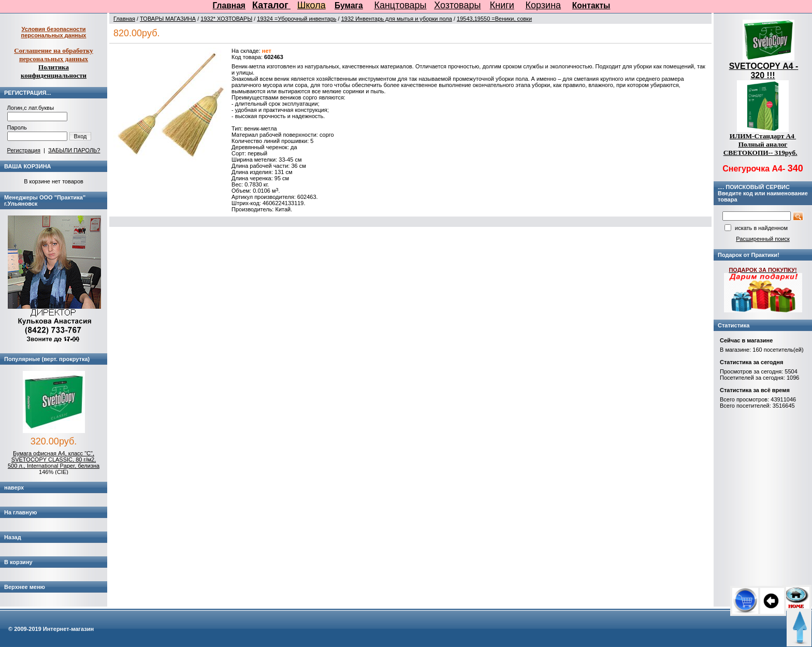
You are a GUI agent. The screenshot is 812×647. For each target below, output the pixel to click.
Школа (311, 5)
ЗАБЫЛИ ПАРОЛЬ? (74, 150)
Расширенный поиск (763, 239)
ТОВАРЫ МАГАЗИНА (168, 19)
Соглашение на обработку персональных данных (54, 55)
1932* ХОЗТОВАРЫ (226, 19)
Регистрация (24, 150)
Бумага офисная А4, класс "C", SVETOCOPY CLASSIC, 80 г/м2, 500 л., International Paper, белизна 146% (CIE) (54, 463)
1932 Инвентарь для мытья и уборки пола (397, 19)
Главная (229, 5)
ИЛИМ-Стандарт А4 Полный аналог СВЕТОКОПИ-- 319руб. (760, 144)
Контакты (591, 5)
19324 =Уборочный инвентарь (296, 19)
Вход (81, 136)
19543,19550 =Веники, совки (494, 19)
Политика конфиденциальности (54, 71)
